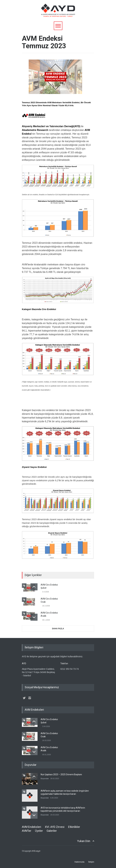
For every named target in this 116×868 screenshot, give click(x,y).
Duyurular (45, 779)
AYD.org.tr (36, 851)
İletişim (91, 862)
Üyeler (39, 831)
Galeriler (52, 831)
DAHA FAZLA (58, 629)
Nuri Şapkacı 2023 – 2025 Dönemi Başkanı (61, 774)
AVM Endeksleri (32, 827)
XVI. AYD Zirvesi (55, 827)
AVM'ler (27, 831)
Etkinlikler (74, 827)
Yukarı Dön (84, 841)
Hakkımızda (79, 862)
